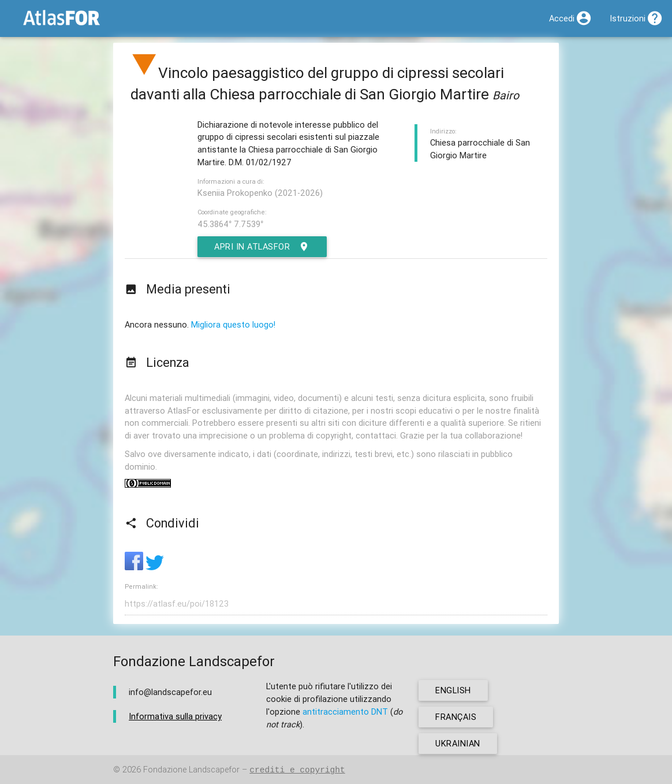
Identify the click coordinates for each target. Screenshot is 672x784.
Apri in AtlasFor (262, 247)
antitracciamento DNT (345, 711)
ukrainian (458, 743)
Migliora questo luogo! (233, 324)
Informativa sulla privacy (175, 716)
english (453, 690)
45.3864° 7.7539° (230, 224)
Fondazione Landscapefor (191, 770)
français (456, 717)
